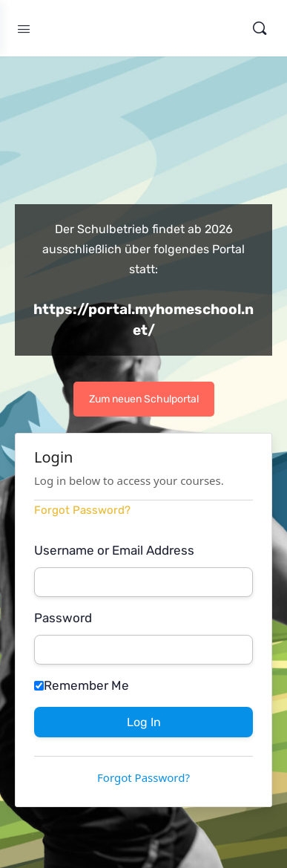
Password (63, 618)
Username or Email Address (114, 550)
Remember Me (82, 685)
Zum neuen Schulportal (144, 399)
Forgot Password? (82, 510)
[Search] (260, 28)
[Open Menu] (24, 27)
